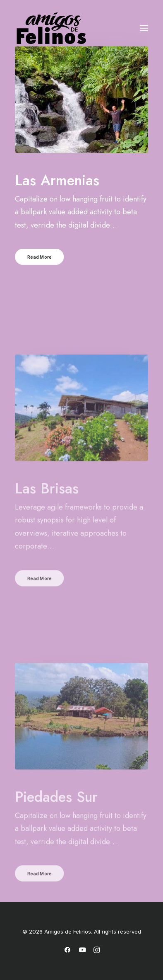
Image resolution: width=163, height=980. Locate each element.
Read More (40, 260)
